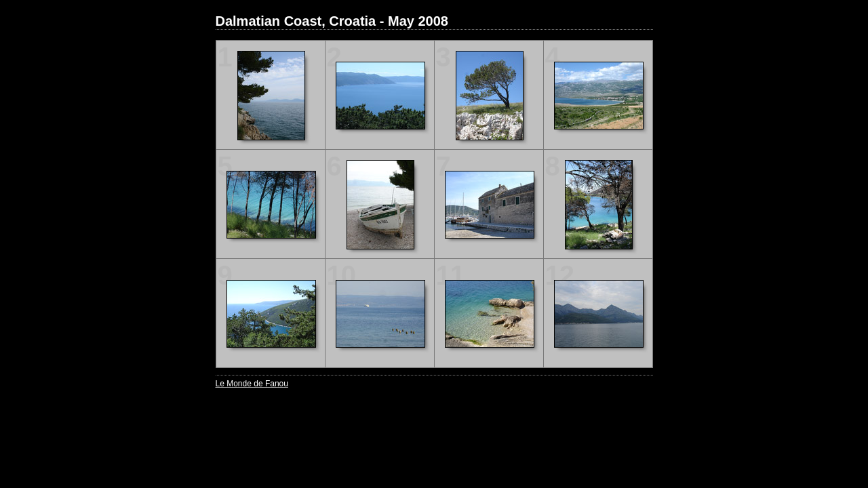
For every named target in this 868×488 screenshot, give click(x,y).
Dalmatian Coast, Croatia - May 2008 (332, 21)
